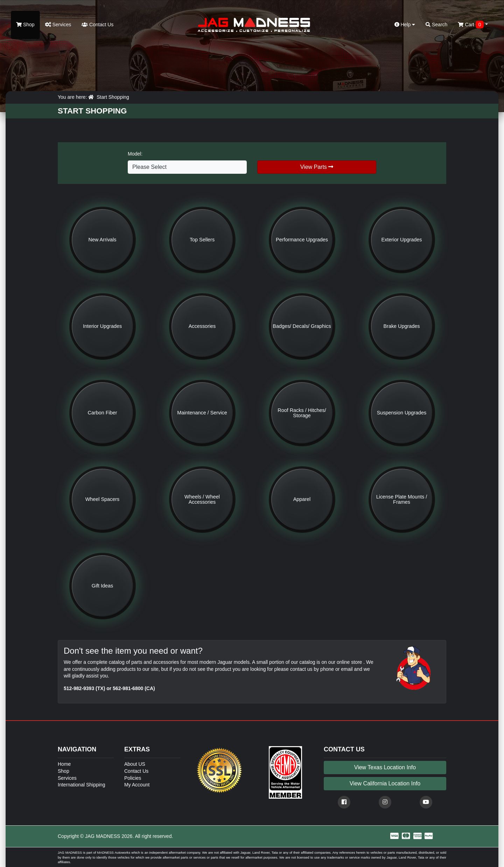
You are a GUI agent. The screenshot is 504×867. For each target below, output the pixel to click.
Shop (25, 25)
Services (58, 25)
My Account (137, 785)
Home (64, 764)
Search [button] (436, 25)
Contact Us (97, 25)
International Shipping (81, 785)
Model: (135, 154)
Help (405, 25)
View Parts (317, 167)
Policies (133, 778)
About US (135, 764)
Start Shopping (113, 97)
